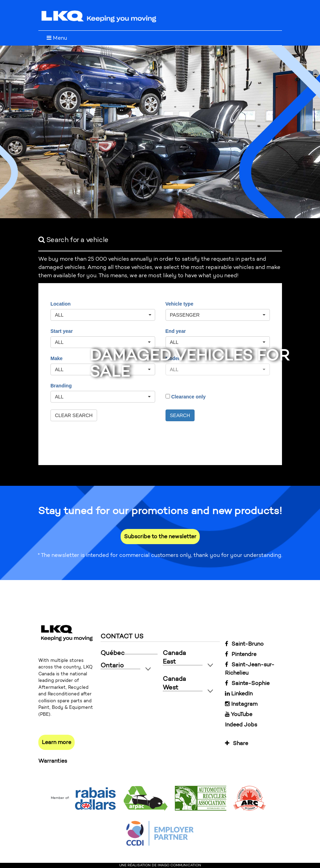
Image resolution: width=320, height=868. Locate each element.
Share (237, 743)
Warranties (53, 761)
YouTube (239, 714)
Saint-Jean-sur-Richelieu (250, 669)
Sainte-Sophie (247, 683)
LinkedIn (239, 693)
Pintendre (241, 654)
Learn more (57, 742)
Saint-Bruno (244, 644)
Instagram (241, 704)
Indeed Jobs (241, 725)
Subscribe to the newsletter (160, 536)
